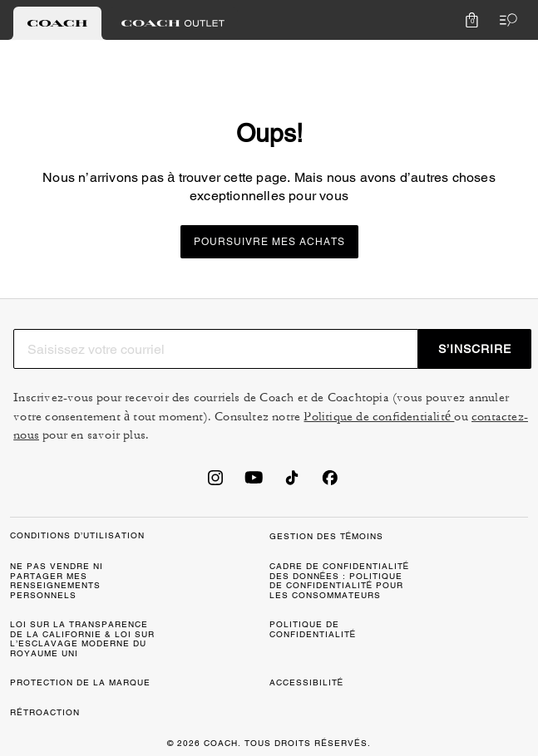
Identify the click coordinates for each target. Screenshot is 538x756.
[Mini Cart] (471, 20)
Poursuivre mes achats (269, 242)
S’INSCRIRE (475, 349)
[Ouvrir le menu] (505, 20)
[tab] (57, 23)
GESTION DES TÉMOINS (327, 536)
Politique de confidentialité (379, 417)
